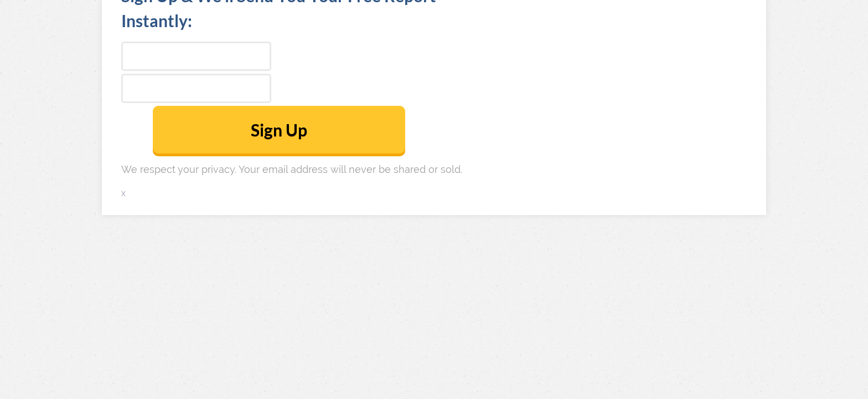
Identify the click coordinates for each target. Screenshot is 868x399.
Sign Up (279, 130)
